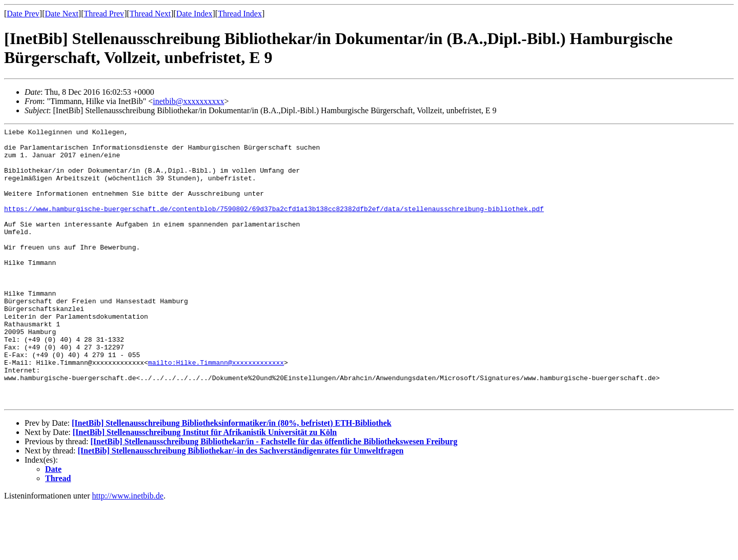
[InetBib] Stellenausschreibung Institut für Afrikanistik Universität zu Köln (205, 488)
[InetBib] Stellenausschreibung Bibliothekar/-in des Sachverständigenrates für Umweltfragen (241, 506)
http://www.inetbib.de (128, 551)
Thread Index (240, 14)
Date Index (194, 14)
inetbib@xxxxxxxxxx (188, 101)
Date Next (62, 14)
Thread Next (150, 14)
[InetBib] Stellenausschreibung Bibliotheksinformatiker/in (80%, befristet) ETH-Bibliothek (232, 478)
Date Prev (23, 14)
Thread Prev (104, 14)
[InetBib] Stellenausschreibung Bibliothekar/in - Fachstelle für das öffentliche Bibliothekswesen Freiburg (274, 497)
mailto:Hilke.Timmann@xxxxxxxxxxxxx (216, 410)
